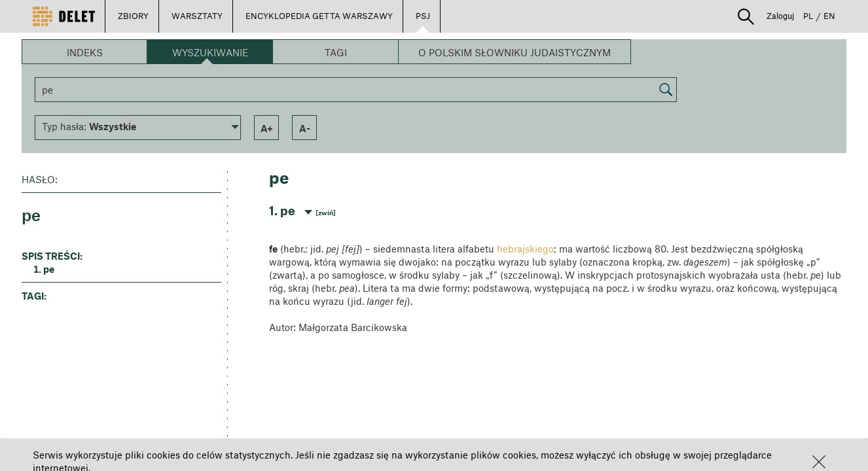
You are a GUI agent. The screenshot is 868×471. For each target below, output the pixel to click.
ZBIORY (133, 16)
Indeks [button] (85, 52)
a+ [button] (267, 128)
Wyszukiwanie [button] (210, 52)
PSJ (423, 16)
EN (829, 16)
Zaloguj (780, 16)
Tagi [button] (336, 52)
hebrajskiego (525, 249)
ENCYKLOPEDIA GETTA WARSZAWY (319, 16)
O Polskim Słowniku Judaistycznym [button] (515, 52)
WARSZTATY (197, 16)
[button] (819, 462)
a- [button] (305, 128)
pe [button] (49, 269)
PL (808, 16)
